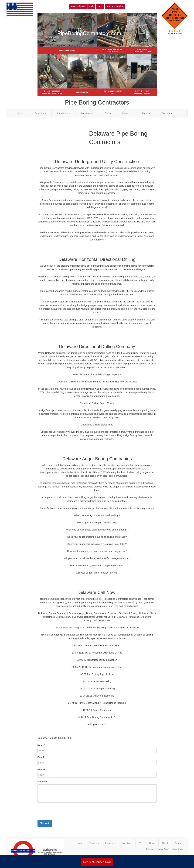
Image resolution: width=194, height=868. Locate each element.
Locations (87, 113)
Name (41, 745)
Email (41, 757)
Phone (41, 769)
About (146, 113)
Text (100, 6)
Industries (63, 113)
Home (20, 113)
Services (40, 113)
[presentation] (62, 811)
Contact (167, 113)
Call (91, 6)
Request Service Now (97, 862)
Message (43, 782)
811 (108, 113)
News (126, 113)
